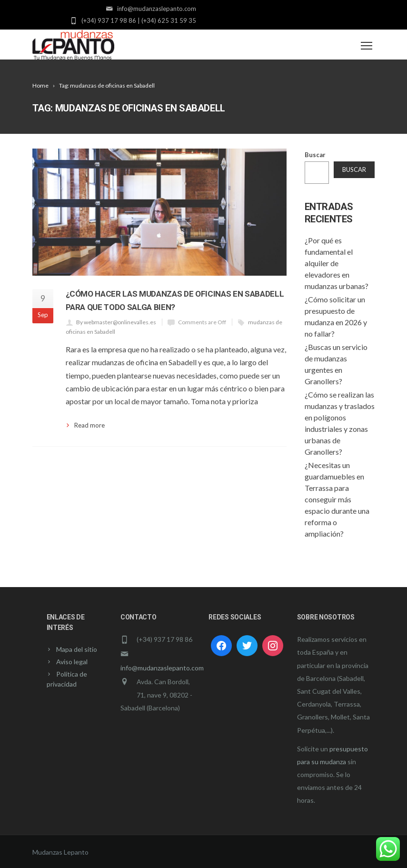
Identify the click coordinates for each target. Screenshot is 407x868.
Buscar (315, 155)
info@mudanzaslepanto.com (162, 668)
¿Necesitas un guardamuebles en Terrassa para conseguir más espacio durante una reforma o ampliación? (337, 499)
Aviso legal (72, 662)
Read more (89, 425)
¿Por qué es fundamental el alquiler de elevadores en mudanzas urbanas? (337, 263)
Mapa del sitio (77, 649)
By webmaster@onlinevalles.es (116, 322)
